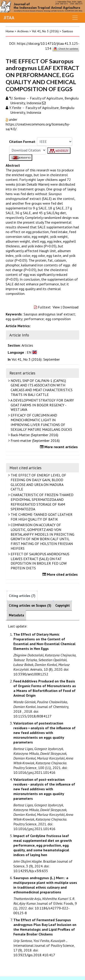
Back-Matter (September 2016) (34, 435)
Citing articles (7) (22, 596)
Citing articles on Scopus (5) (30, 605)
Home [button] (10, 31)
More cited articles (61, 574)
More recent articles (59, 447)
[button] (7, 119)
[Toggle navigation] (75, 18)
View (56, 307)
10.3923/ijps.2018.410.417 (34, 955)
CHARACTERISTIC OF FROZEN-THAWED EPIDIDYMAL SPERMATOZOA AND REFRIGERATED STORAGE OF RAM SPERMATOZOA (41, 502)
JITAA (9, 18)
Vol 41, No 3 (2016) (45, 31)
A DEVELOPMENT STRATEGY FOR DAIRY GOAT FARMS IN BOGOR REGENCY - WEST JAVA (42, 405)
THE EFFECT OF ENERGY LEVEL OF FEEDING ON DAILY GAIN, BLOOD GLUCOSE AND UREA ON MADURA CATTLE (38, 482)
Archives (23, 31)
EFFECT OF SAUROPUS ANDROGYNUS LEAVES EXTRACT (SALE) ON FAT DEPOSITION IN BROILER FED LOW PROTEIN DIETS (39, 561)
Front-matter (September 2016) (35, 440)
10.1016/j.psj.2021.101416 (34, 772)
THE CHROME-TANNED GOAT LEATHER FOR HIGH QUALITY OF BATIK (41, 517)
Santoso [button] (68, 31)
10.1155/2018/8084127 (32, 716)
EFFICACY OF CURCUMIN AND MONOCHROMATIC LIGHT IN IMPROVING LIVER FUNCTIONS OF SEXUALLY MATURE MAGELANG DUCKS (41, 422)
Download (70, 307)
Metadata (16, 615)
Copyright (63, 605)
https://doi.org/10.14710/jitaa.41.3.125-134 (48, 46)
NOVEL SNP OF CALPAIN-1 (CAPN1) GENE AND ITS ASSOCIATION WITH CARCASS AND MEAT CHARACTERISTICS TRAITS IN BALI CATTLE (41, 388)
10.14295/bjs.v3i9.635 (31, 871)
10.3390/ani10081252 (31, 674)
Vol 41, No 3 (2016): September (36, 359)
